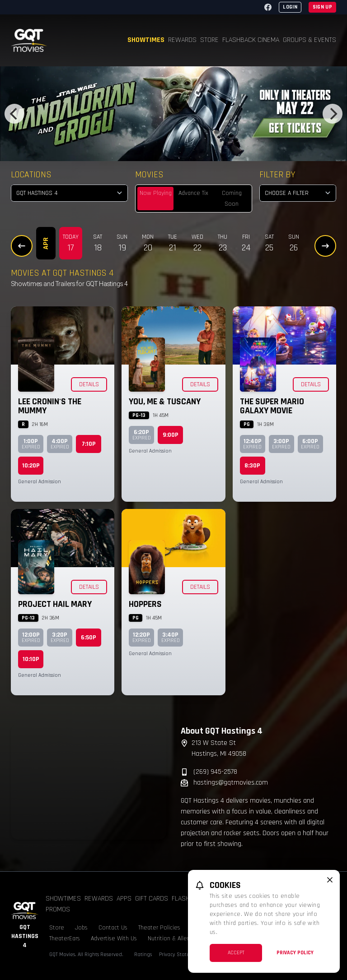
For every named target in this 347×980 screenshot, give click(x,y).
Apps (124, 899)
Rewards (182, 40)
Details (89, 384)
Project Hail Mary (55, 604)
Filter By (277, 175)
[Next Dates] (325, 246)
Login (290, 7)
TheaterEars (65, 938)
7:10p (89, 444)
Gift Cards (152, 899)
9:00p (171, 435)
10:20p (31, 466)
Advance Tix (193, 193)
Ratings (143, 955)
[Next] (333, 114)
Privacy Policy (295, 953)
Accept (236, 953)
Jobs (81, 928)
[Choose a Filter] (298, 193)
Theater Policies (159, 928)
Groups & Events (309, 40)
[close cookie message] (330, 880)
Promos (58, 909)
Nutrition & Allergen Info (179, 938)
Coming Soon (232, 199)
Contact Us (113, 928)
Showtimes (146, 40)
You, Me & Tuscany (165, 402)
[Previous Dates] (22, 246)
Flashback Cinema (251, 40)
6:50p (89, 638)
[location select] (69, 193)
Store (209, 40)
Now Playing (156, 193)
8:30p (252, 466)
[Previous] (14, 114)
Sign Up (322, 7)
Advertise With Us (114, 938)
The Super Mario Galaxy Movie (272, 406)
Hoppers (145, 604)
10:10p (31, 659)
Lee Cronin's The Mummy (50, 406)
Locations (31, 175)
